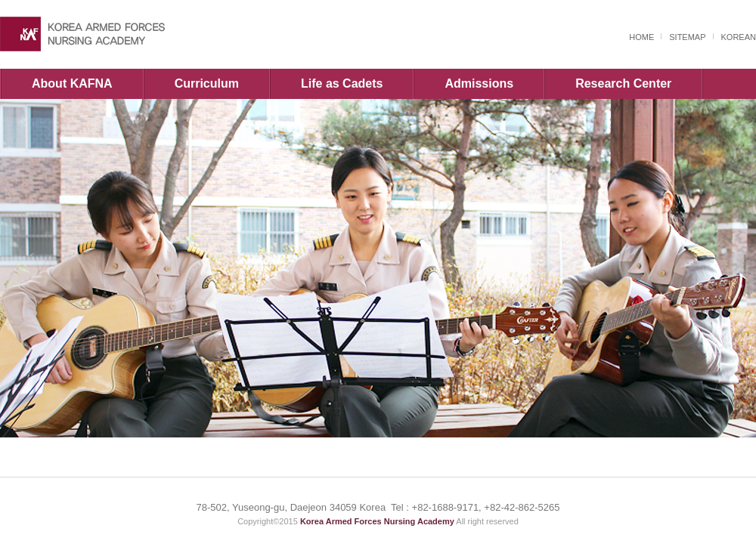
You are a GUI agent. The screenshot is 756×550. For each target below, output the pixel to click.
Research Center (623, 83)
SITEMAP (687, 37)
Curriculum (207, 83)
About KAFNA (72, 83)
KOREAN (739, 37)
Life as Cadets (342, 83)
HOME (641, 37)
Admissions (479, 83)
